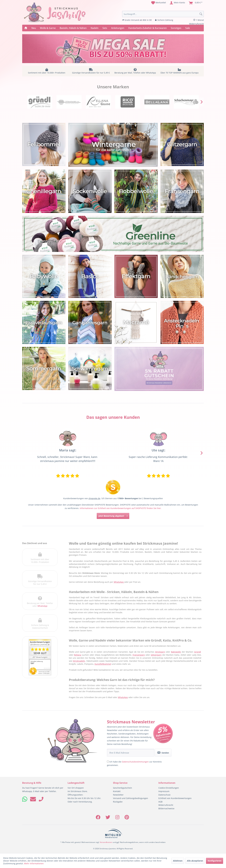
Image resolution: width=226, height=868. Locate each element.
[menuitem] (159, 3)
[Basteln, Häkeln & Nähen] (73, 28)
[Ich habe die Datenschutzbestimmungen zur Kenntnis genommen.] (108, 762)
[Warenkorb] (196, 3)
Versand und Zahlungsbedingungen (131, 798)
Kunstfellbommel (103, 664)
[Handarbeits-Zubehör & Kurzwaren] (148, 28)
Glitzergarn (156, 655)
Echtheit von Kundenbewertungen (175, 798)
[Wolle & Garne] (48, 28)
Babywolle (176, 652)
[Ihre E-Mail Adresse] (131, 753)
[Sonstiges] (176, 28)
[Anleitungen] (118, 28)
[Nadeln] (95, 28)
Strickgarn (160, 652)
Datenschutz (164, 795)
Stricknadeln (79, 661)
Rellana (78, 655)
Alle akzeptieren (195, 861)
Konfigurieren (215, 861)
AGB (160, 802)
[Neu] (34, 28)
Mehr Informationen (34, 863)
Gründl (198, 652)
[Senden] (163, 753)
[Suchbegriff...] (163, 14)
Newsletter (118, 795)
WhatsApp (42, 606)
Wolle (143, 461)
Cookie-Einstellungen (169, 788)
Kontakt (117, 791)
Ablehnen (178, 861)
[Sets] (105, 28)
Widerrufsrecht (166, 805)
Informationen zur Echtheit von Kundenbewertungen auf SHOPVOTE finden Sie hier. (121, 508)
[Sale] (188, 28)
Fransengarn (139, 655)
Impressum (164, 791)
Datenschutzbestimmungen (135, 762)
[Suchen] (201, 14)
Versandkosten (106, 842)
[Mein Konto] (177, 3)
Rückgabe (118, 802)
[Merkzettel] (159, 3)
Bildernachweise (166, 808)
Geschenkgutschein (123, 788)
